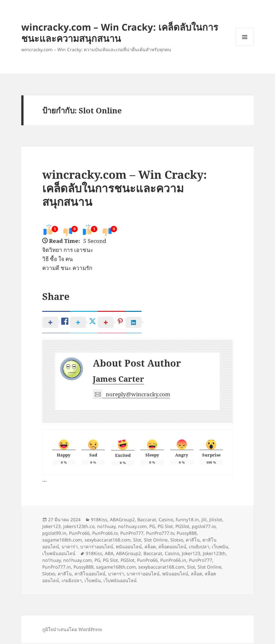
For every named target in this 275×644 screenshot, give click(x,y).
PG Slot (165, 527)
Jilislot (216, 520)
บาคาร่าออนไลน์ (97, 547)
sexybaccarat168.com (108, 540)
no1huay (106, 527)
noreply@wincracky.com (132, 395)
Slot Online (156, 540)
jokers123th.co (79, 527)
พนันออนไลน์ (129, 547)
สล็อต (150, 547)
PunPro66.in (173, 561)
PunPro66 (79, 534)
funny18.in (187, 520)
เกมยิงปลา (199, 547)
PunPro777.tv (160, 534)
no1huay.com (132, 527)
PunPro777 (132, 534)
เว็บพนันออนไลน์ (59, 554)
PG (152, 527)
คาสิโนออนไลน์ (90, 574)
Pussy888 (187, 534)
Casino (166, 520)
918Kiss (99, 520)
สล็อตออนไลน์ (172, 547)
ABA (109, 554)
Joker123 (51, 527)
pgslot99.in (54, 534)
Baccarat (147, 520)
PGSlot (182, 527)
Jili (204, 520)
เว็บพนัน (220, 547)
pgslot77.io (204, 527)
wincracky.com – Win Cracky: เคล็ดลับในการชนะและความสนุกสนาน (120, 33)
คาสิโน (193, 540)
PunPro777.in (57, 567)
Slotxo (177, 540)
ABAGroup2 (122, 520)
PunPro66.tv (105, 534)
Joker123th (214, 554)
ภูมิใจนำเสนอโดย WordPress (72, 630)
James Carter (118, 380)
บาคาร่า (70, 547)
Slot (137, 540)
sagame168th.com (62, 540)
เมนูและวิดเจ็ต (245, 37)
